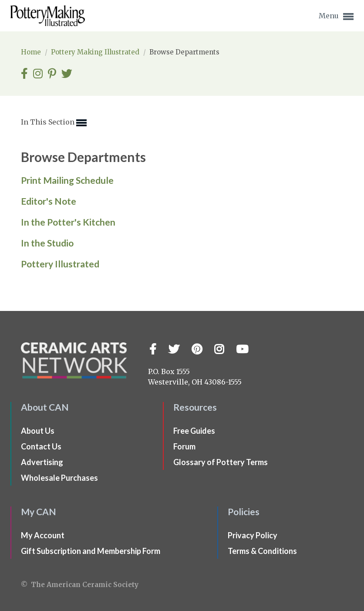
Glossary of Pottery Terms (221, 462)
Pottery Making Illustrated (96, 52)
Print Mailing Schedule (67, 180)
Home (32, 52)
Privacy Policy (253, 535)
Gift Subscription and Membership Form (91, 551)
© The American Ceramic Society (80, 585)
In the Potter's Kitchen (68, 222)
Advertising (42, 462)
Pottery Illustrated (60, 264)
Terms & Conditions (262, 551)
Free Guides (194, 431)
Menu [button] (336, 17)
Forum (184, 446)
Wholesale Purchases (59, 478)
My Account (43, 535)
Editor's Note (49, 201)
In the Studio (47, 243)
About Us (38, 431)
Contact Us (41, 446)
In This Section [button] (54, 123)
